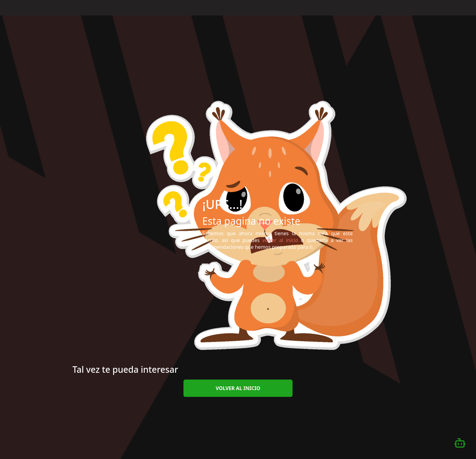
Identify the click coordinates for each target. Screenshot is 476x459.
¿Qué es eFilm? (348, 7)
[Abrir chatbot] (460, 443)
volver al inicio (238, 388)
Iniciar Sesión (411, 7)
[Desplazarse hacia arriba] (459, 16)
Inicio (317, 7)
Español (445, 8)
